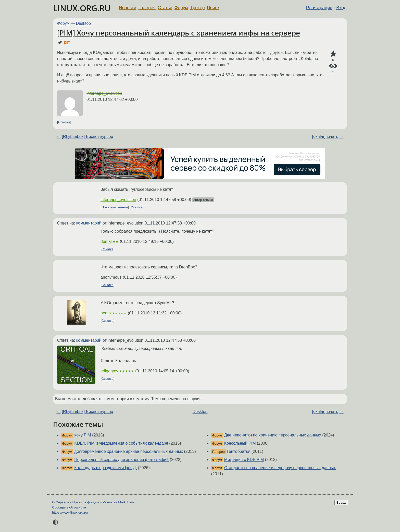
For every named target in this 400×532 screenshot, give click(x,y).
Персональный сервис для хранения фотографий (121, 460)
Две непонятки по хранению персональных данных (273, 435)
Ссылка (64, 122)
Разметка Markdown (118, 502)
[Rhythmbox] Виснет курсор (87, 137)
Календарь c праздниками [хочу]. (105, 468)
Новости (128, 8)
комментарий (89, 223)
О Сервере (61, 502)
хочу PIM (83, 435)
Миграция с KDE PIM (244, 460)
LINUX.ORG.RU (82, 8)
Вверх (341, 503)
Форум (181, 8)
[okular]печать (325, 137)
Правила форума (86, 502)
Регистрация (319, 8)
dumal (106, 241)
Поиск (213, 8)
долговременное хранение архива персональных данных (129, 451)
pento (106, 313)
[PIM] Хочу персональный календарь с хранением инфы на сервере (179, 33)
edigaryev (109, 371)
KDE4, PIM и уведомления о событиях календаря (121, 443)
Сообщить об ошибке (69, 507)
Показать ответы (115, 207)
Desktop (84, 23)
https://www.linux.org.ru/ (70, 512)
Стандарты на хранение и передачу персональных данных (280, 468)
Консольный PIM (240, 443)
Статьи (165, 8)
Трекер (198, 8)
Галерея (147, 8)
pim (67, 42)
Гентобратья (239, 451)
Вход (341, 8)
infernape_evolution (104, 93)
